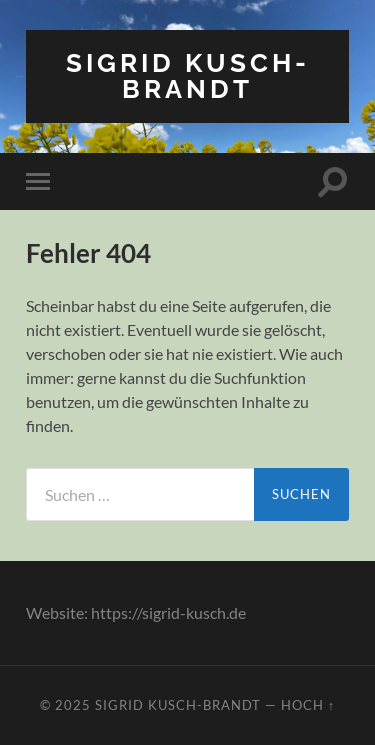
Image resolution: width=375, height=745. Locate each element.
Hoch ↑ (308, 705)
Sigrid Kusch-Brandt (188, 75)
